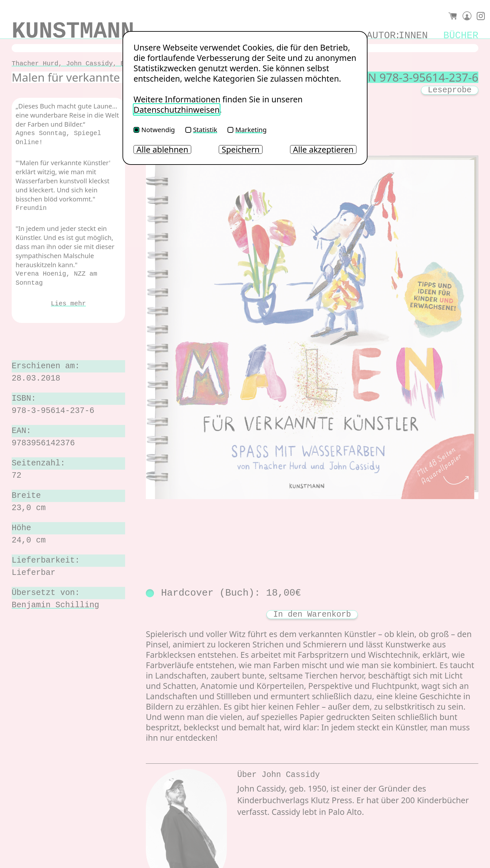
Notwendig (154, 130)
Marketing (247, 130)
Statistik (201, 130)
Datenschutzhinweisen (177, 109)
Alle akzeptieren (323, 149)
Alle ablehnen (162, 149)
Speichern (241, 149)
